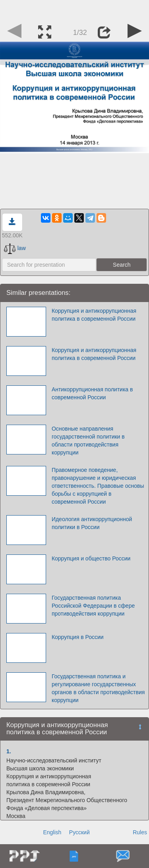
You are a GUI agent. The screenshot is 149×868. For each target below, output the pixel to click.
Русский (79, 832)
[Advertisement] (75, 10)
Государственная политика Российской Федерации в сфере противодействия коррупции (93, 606)
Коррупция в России (78, 637)
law (15, 248)
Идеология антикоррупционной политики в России (92, 523)
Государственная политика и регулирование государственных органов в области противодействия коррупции (98, 688)
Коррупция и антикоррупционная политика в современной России (94, 315)
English (52, 832)
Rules (140, 832)
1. (9, 751)
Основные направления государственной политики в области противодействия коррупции (88, 441)
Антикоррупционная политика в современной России (92, 393)
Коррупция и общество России (91, 558)
